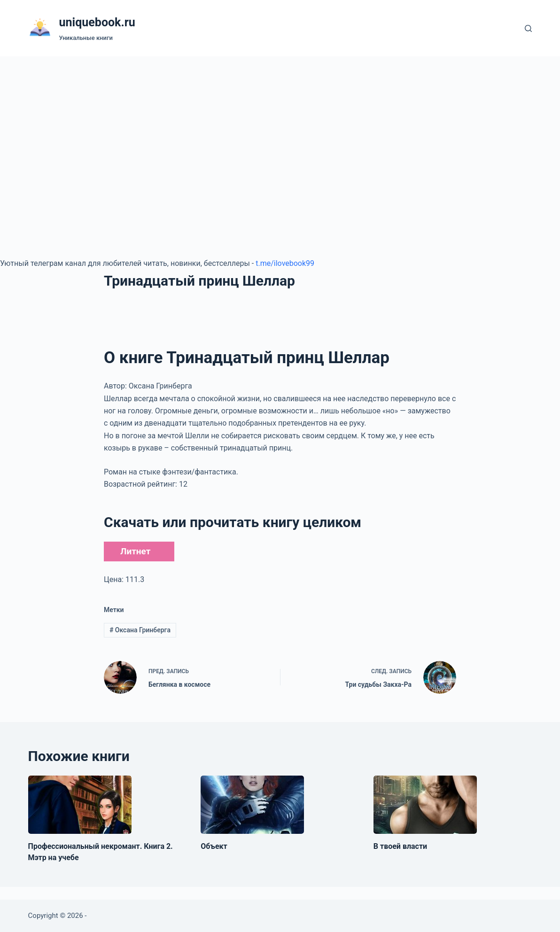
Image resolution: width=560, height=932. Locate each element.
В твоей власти (400, 846)
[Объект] (252, 805)
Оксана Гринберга (140, 630)
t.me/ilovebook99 (285, 263)
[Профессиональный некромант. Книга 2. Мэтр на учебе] (80, 805)
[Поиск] (528, 28)
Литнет (135, 551)
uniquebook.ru (97, 22)
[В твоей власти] (425, 805)
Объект (214, 846)
